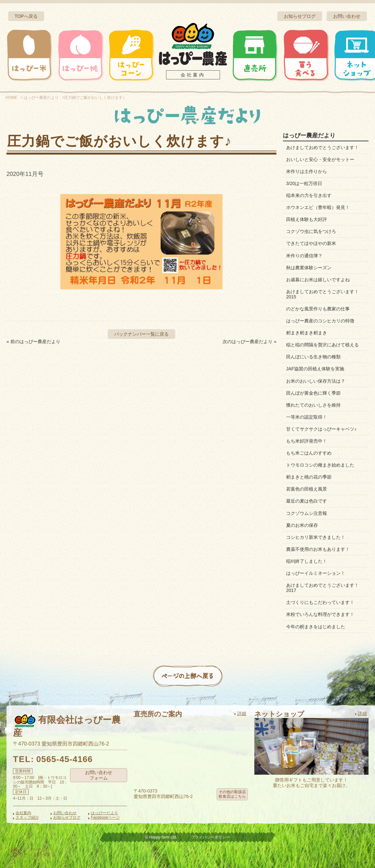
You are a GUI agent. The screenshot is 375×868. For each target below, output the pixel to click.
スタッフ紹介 (27, 817)
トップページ (30, 849)
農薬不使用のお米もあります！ (318, 549)
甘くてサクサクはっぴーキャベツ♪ (321, 429)
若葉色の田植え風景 (307, 489)
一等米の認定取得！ (307, 417)
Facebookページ (105, 817)
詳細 (242, 713)
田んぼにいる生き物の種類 (313, 357)
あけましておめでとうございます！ (322, 147)
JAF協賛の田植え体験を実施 (315, 369)
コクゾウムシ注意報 (307, 513)
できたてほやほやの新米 (311, 243)
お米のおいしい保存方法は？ (316, 381)
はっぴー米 (30, 55)
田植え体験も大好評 (307, 219)
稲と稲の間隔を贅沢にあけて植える (322, 345)
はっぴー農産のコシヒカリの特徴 (320, 321)
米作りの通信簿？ (304, 256)
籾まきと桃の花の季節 (309, 477)
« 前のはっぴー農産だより (33, 341)
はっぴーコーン (131, 55)
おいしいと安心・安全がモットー (320, 159)
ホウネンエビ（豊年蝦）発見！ (318, 207)
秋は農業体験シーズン (309, 268)
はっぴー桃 (80, 55)
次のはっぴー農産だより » (249, 341)
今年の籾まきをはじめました (316, 627)
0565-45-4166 (65, 759)
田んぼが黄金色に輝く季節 (313, 393)
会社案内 (193, 75)
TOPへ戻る (26, 16)
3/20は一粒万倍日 (304, 183)
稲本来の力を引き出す (309, 195)
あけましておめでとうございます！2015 (322, 294)
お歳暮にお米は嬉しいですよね (318, 280)
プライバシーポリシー (211, 837)
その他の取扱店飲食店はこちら (232, 794)
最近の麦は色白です (307, 501)
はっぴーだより (104, 813)
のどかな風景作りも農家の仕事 (318, 309)
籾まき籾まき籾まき (307, 333)
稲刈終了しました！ (307, 561)
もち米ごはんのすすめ (309, 453)
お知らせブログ (300, 16)
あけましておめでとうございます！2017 (322, 588)
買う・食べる (306, 55)
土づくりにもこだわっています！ (320, 602)
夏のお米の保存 (302, 525)
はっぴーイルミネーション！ (316, 573)
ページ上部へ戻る (34, 854)
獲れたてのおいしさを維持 (313, 405)
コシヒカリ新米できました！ (316, 537)
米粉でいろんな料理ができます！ (320, 614)
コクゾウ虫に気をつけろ (311, 231)
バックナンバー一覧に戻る (141, 334)
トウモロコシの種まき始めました (320, 465)
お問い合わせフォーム (99, 775)
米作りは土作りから (307, 171)
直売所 (255, 55)
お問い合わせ (347, 16)
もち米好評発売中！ (307, 441)
